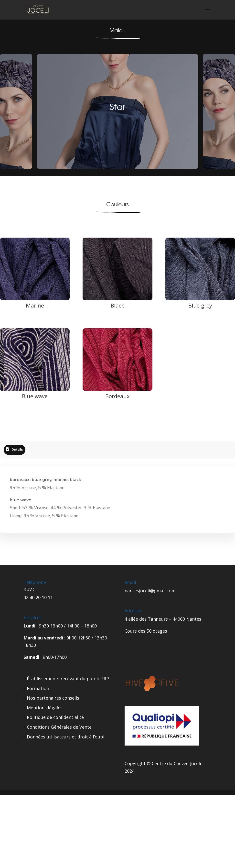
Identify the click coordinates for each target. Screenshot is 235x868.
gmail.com (165, 591)
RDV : (29, 589)
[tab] (15, 450)
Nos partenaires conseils (53, 698)
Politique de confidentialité (55, 717)
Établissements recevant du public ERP (68, 679)
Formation (38, 688)
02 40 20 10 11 (38, 597)
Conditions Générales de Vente (59, 727)
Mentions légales (45, 708)
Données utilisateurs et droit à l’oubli (66, 737)
